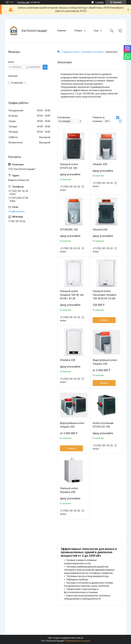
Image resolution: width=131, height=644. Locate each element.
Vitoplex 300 (100, 164)
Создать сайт (23, 2)
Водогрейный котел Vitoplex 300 (72, 425)
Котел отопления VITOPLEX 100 (103, 425)
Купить (104, 320)
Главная (62, 31)
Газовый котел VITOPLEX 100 (69, 166)
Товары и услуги (71, 52)
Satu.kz (80, 638)
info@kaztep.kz (16, 211)
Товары (78, 31)
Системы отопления (93, 52)
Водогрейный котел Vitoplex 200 (105, 362)
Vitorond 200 (100, 230)
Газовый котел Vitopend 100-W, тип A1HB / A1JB (72, 295)
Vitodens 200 (68, 360)
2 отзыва (99, 2)
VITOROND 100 (69, 230)
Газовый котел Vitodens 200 (69, 490)
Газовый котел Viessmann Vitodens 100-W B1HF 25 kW (105, 295)
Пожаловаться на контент (78, 641)
